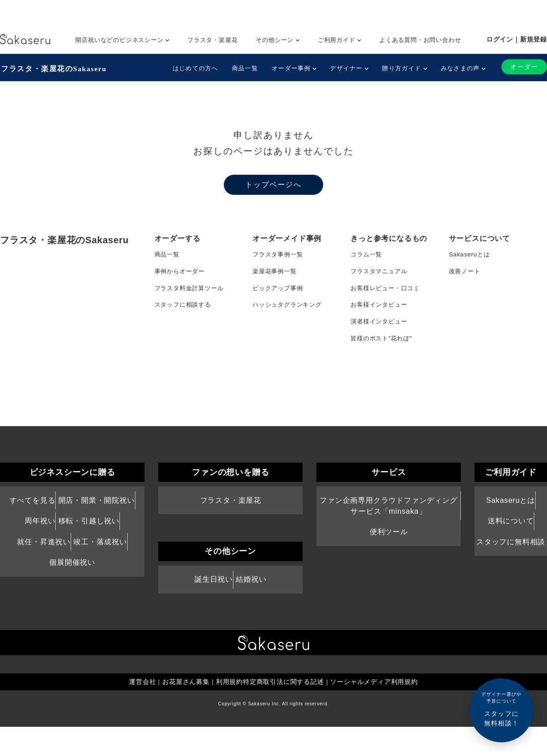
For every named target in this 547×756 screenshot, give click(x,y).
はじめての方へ (195, 68)
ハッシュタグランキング (290, 309)
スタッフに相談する (185, 309)
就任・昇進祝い (44, 571)
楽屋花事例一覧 (276, 273)
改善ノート (466, 273)
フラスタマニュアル (381, 273)
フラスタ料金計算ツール (192, 291)
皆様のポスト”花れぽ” (383, 346)
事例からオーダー (181, 273)
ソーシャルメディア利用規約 (375, 711)
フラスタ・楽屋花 (212, 40)
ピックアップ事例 (279, 291)
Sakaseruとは (471, 255)
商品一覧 (244, 68)
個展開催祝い (72, 592)
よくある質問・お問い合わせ (420, 40)
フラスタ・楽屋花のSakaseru (53, 68)
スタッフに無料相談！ (501, 709)
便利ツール (389, 560)
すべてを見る (33, 528)
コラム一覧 (367, 255)
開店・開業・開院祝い (97, 528)
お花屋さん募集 (186, 711)
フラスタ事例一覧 (279, 255)
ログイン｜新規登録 (517, 39)
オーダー (524, 67)
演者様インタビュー (381, 328)
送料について (511, 549)
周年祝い (40, 549)
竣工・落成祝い (100, 571)
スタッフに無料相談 (511, 571)
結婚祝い (251, 608)
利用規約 (230, 711)
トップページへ (273, 184)
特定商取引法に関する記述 (284, 711)
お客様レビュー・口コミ (388, 291)
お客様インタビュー (381, 309)
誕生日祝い (214, 608)
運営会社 (142, 711)
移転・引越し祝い (89, 549)
